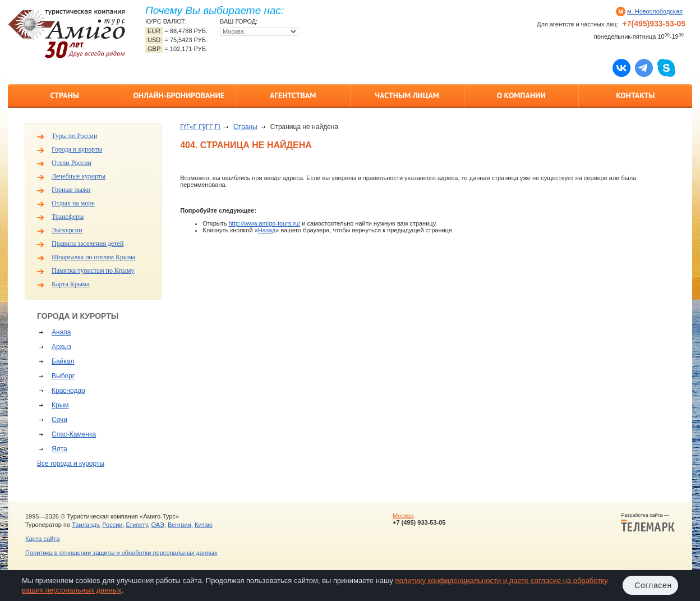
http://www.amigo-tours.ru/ (264, 223)
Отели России (72, 163)
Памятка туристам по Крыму (93, 270)
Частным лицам (407, 95)
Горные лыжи (71, 190)
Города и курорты (77, 149)
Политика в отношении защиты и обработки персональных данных (121, 553)
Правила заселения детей (87, 244)
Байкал (63, 361)
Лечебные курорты (79, 176)
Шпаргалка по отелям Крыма (93, 257)
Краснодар (68, 391)
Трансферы (68, 217)
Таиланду (85, 525)
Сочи (59, 420)
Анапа (61, 332)
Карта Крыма (71, 284)
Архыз (61, 347)
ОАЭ (157, 525)
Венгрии (179, 525)
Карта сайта (42, 539)
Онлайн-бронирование (179, 95)
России (112, 525)
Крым (60, 405)
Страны (65, 95)
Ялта (59, 449)
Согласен (653, 585)
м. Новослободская (655, 11)
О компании (521, 95)
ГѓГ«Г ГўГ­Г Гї (200, 127)
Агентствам (293, 95)
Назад (267, 230)
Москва (403, 516)
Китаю (204, 525)
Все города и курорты (71, 464)
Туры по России (74, 136)
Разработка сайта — (648, 522)
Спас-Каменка (74, 434)
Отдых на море (73, 203)
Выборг (63, 376)
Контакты (635, 95)
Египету (137, 525)
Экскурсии (67, 230)
